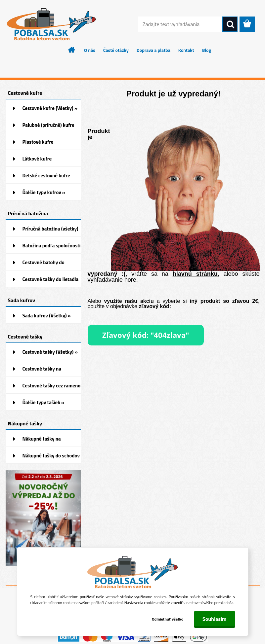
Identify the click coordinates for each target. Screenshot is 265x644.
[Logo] (51, 24)
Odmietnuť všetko (167, 619)
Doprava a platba (154, 50)
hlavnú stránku (195, 274)
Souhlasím (215, 619)
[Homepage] (72, 50)
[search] (230, 24)
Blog (207, 50)
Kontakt (186, 50)
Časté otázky (116, 50)
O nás (90, 50)
